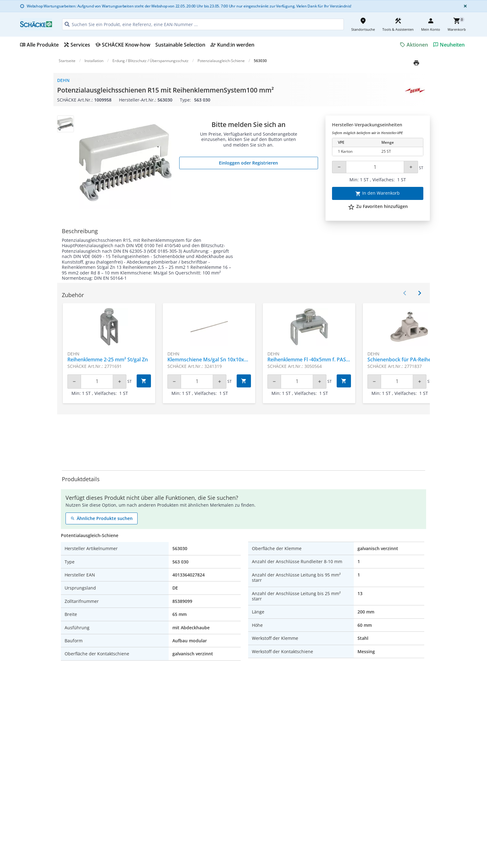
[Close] (464, 6)
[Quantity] (375, 167)
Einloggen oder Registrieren (248, 163)
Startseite (67, 61)
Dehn (63, 80)
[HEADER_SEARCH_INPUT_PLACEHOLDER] (203, 24)
